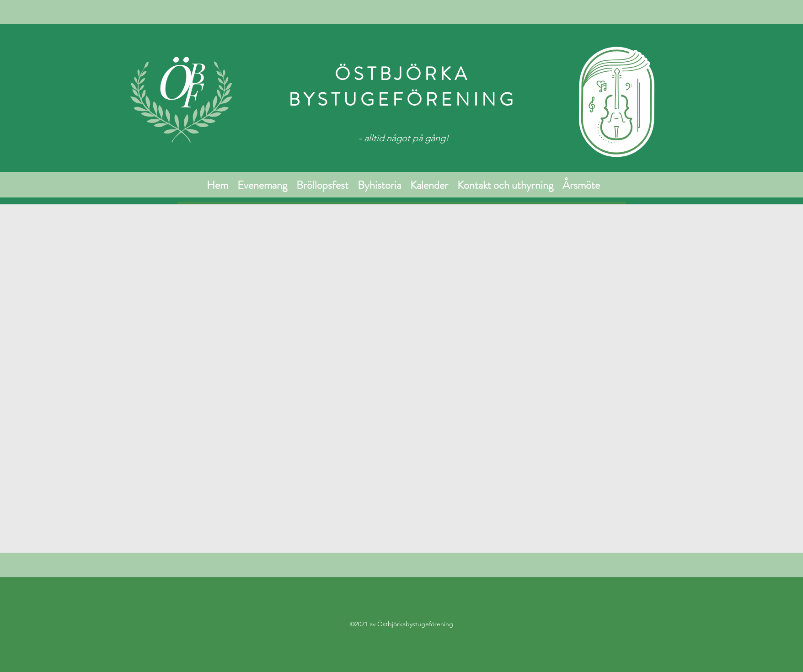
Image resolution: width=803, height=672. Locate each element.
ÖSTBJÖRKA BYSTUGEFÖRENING (403, 87)
